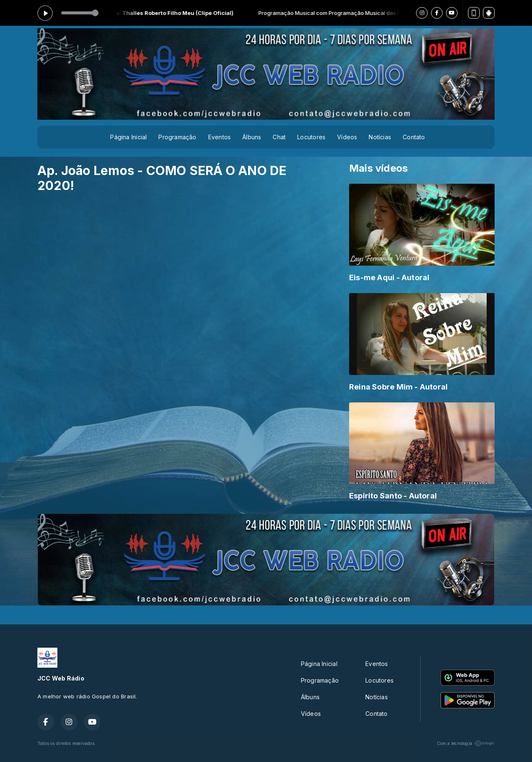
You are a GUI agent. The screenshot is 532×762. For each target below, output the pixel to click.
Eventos (219, 137)
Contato (414, 137)
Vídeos (347, 137)
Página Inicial (128, 137)
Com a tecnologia (466, 743)
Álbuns (252, 137)
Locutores (311, 137)
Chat (279, 137)
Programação (177, 137)
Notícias (380, 137)
